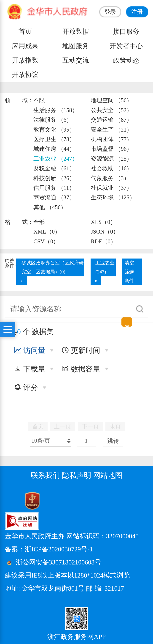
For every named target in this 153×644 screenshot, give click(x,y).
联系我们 (45, 475)
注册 (137, 12)
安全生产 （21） (111, 130)
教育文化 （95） (54, 130)
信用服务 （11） (54, 188)
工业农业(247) (105, 267)
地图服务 (76, 46)
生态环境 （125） (113, 197)
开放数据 (76, 32)
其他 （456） (50, 207)
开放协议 (25, 75)
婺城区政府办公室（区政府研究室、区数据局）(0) (52, 267)
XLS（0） (103, 222)
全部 (39, 222)
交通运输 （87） (111, 120)
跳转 (113, 441)
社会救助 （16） (111, 168)
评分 (26, 388)
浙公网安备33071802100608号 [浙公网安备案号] (59, 562)
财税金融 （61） (54, 168)
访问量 (30, 350)
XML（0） (47, 232)
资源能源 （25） (111, 159)
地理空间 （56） (111, 100)
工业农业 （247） (56, 159)
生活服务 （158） (56, 110)
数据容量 (81, 369)
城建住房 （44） (54, 149)
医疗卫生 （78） (54, 139)
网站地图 (108, 475)
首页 (25, 32)
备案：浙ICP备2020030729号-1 (49, 549)
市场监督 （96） (111, 149)
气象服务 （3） (110, 178)
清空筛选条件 (129, 272)
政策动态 (126, 60)
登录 (110, 12)
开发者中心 (126, 46)
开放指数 (25, 60)
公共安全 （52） (111, 110)
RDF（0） (103, 241)
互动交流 (76, 60)
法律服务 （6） (53, 120)
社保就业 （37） (111, 188)
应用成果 (25, 46)
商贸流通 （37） (54, 197)
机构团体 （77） (111, 139)
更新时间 (81, 350)
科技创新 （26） (54, 178)
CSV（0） (46, 241)
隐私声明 (77, 475)
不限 (39, 100)
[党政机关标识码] (21, 501)
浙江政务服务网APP (76, 637)
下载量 (30, 369)
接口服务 (126, 32)
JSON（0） (105, 232)
